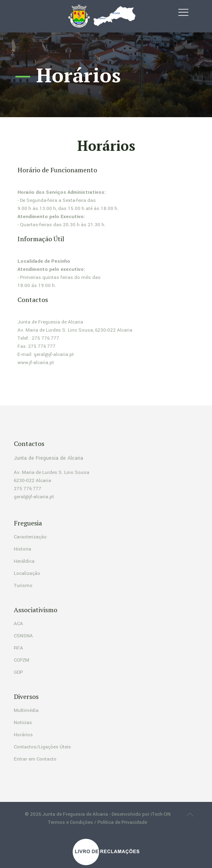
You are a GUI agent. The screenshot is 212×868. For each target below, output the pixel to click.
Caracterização (30, 537)
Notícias (23, 723)
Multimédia (26, 710)
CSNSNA (23, 636)
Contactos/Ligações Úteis (42, 747)
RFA (18, 648)
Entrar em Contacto (35, 759)
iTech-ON (161, 814)
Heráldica (24, 561)
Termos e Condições (70, 822)
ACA (18, 624)
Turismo (23, 586)
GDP (18, 672)
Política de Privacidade (122, 822)
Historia (23, 549)
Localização (27, 573)
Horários (23, 735)
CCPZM (22, 660)
